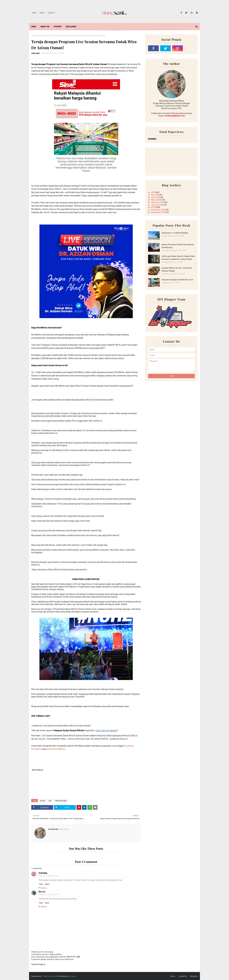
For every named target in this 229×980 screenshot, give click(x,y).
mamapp (43, 873)
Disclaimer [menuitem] (71, 26)
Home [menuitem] (34, 26)
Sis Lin (42, 892)
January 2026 (157, 205)
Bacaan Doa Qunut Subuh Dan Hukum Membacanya (178, 246)
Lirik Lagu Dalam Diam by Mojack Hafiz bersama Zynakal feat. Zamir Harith (178, 258)
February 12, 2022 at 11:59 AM (49, 876)
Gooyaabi (72, 976)
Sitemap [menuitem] (58, 26)
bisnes (42, 801)
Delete (47, 884)
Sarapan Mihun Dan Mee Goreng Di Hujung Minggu (177, 269)
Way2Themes (52, 976)
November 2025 (158, 212)
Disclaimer (194, 976)
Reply (41, 884)
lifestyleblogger (43, 35)
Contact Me (183, 976)
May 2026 (155, 195)
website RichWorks (56, 749)
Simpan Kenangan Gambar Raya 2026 (177, 279)
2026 (153, 192)
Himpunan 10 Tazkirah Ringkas (175, 233)
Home (34, 13)
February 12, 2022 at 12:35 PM (49, 894)
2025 (153, 207)
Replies (44, 888)
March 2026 (156, 200)
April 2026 (156, 197)
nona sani (35, 53)
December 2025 (158, 210)
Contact (51, 13)
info (50, 801)
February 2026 (158, 202)
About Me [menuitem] (45, 26)
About (42, 13)
